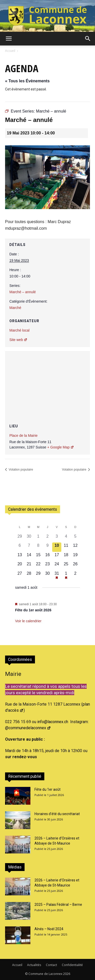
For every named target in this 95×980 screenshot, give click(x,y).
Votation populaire (20, 470)
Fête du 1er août (48, 789)
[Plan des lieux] (48, 382)
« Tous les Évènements (27, 81)
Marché (15, 308)
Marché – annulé (23, 292)
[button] (9, 39)
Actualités (34, 965)
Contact (51, 965)
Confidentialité (72, 965)
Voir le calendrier (28, 621)
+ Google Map (60, 447)
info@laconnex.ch (53, 722)
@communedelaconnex (28, 728)
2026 (67, 974)
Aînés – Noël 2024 (49, 929)
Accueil (10, 51)
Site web (18, 340)
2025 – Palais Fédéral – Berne (58, 905)
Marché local (19, 330)
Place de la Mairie (23, 435)
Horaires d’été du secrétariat (57, 814)
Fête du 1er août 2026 (33, 610)
